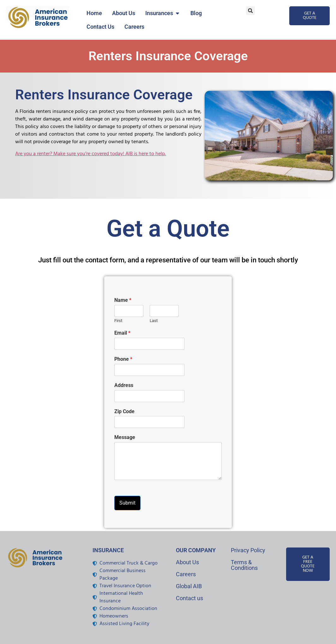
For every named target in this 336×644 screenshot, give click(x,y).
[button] (250, 11)
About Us (187, 562)
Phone (123, 359)
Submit (127, 503)
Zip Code (124, 411)
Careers (186, 574)
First (118, 321)
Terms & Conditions (244, 565)
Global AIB (189, 586)
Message (125, 437)
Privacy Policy (248, 550)
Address (124, 385)
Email (122, 333)
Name (123, 300)
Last (154, 321)
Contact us (189, 598)
